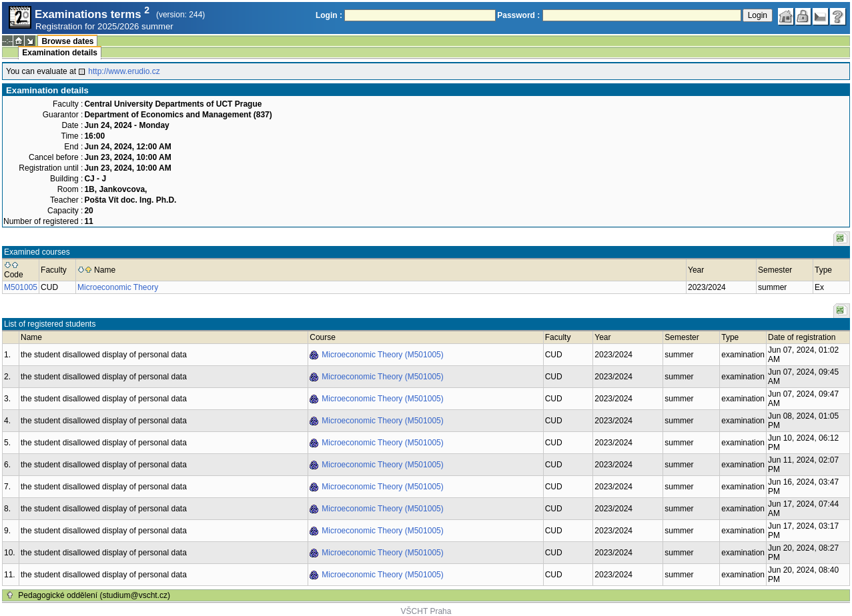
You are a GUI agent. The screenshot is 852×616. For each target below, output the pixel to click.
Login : (329, 15)
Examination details (60, 53)
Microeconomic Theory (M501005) (383, 355)
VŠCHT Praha (426, 611)
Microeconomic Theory (118, 287)
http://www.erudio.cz (124, 71)
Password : (518, 15)
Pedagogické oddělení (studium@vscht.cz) (94, 595)
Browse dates (67, 41)
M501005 (21, 287)
